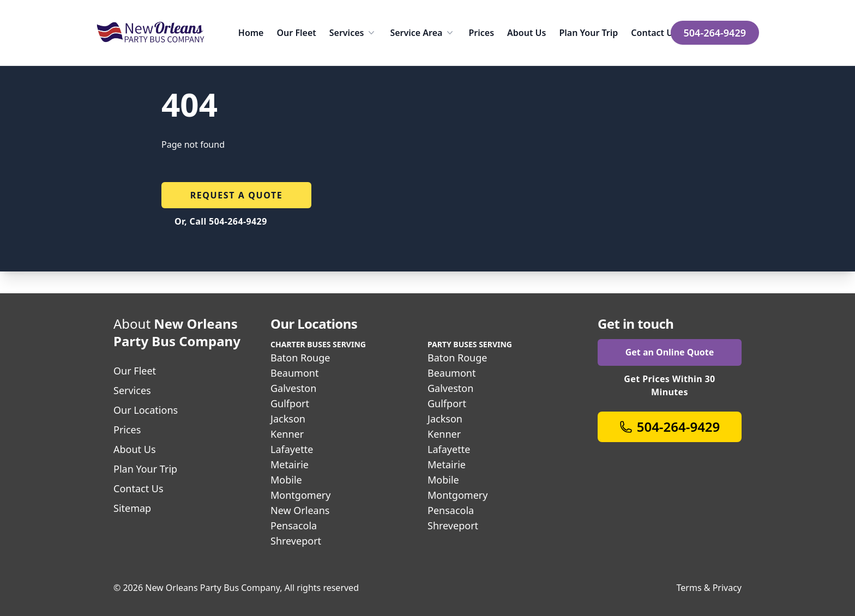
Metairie (290, 464)
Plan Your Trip (588, 33)
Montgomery (300, 495)
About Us (526, 33)
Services (353, 33)
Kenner (287, 434)
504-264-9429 (715, 33)
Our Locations (146, 410)
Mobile (286, 480)
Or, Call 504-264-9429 (221, 221)
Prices (481, 33)
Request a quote (237, 195)
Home (251, 33)
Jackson (288, 419)
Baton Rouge (300, 358)
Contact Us (654, 33)
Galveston (293, 388)
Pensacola (294, 526)
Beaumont (294, 373)
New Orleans (300, 510)
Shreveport (296, 541)
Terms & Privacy (709, 588)
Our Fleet (296, 33)
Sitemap (132, 508)
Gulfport (290, 403)
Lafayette (292, 449)
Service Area (423, 33)
